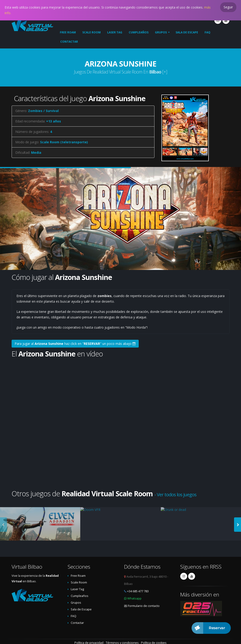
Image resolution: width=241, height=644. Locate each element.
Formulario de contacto (144, 606)
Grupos (161, 32)
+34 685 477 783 (138, 591)
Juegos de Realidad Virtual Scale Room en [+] (121, 72)
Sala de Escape (187, 32)
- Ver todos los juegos (175, 495)
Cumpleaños (139, 32)
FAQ (207, 32)
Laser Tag (115, 32)
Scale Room (92, 32)
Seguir (228, 7)
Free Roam (68, 32)
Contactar (69, 42)
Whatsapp (134, 598)
